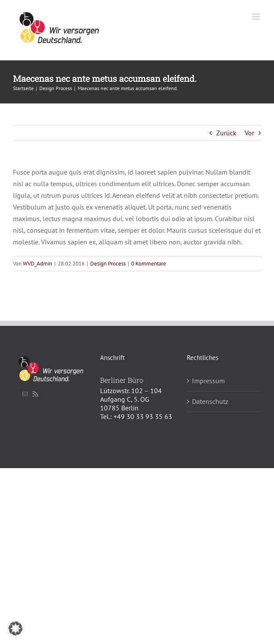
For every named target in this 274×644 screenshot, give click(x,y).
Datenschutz (210, 401)
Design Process (108, 264)
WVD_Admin (38, 264)
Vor (249, 133)
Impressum (208, 381)
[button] (16, 628)
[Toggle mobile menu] (257, 17)
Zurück (226, 133)
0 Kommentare (149, 264)
